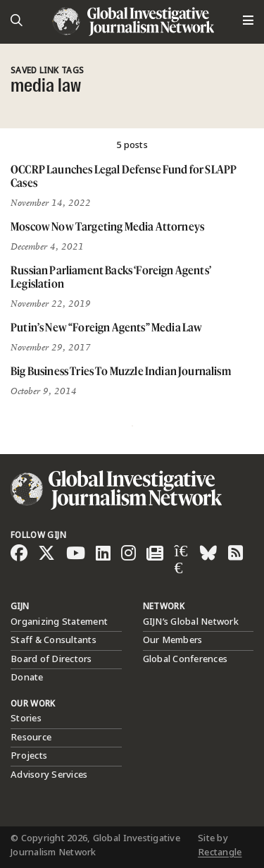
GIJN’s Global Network (191, 622)
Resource (31, 738)
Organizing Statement (59, 622)
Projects (29, 756)
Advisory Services (49, 775)
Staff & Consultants (54, 640)
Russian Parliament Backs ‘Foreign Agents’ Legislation (111, 277)
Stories (26, 719)
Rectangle (220, 852)
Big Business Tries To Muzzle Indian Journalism (121, 371)
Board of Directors (51, 659)
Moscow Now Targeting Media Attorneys (107, 226)
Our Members (173, 640)
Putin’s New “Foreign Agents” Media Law (106, 327)
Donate (27, 678)
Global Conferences (186, 659)
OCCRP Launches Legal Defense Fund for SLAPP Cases (124, 176)
